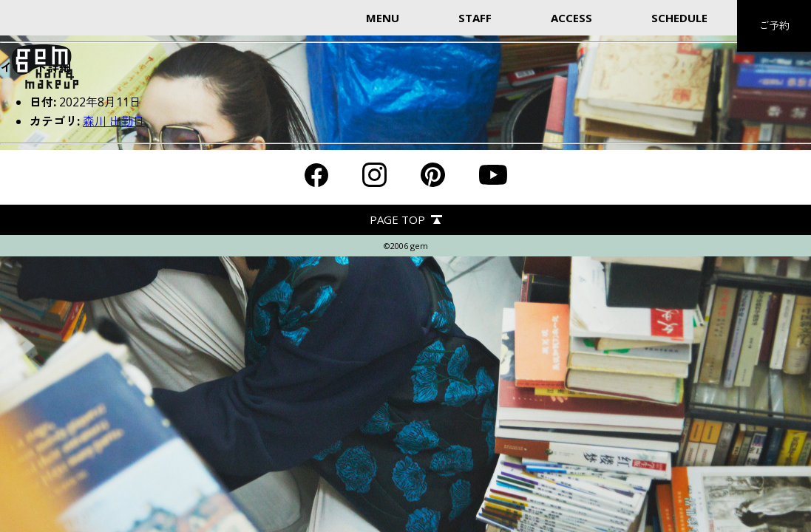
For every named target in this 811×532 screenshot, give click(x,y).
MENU (383, 18)
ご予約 (774, 25)
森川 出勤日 (114, 121)
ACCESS (571, 18)
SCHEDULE (679, 18)
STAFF (475, 18)
